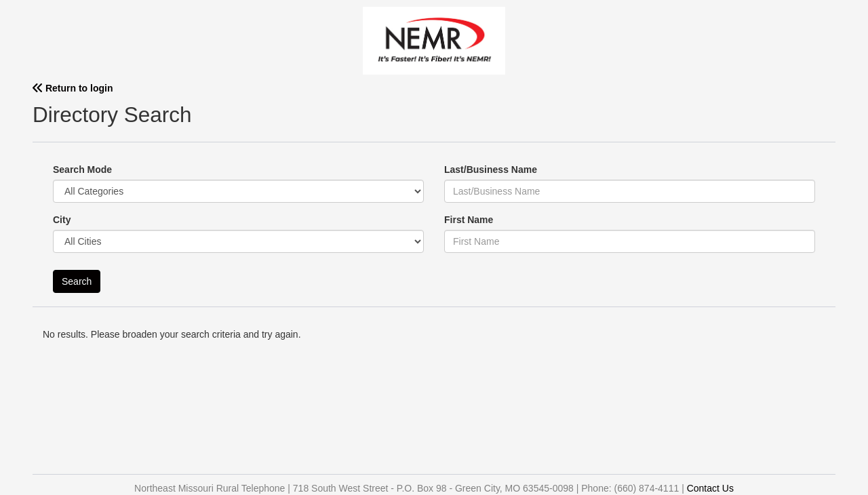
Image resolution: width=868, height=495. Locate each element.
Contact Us (710, 488)
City (62, 220)
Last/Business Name (491, 170)
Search (77, 281)
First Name (469, 220)
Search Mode (82, 170)
